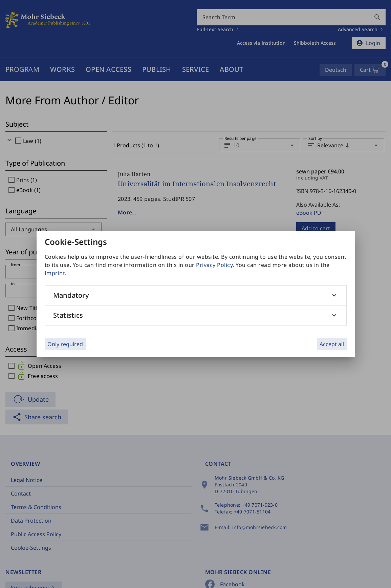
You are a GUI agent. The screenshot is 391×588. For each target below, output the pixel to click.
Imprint (55, 273)
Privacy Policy (214, 265)
